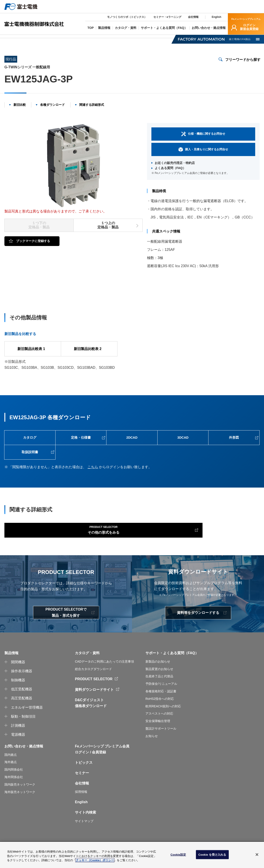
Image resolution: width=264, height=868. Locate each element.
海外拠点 (11, 776)
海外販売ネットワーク (20, 806)
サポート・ (154, 667)
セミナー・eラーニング (167, 17)
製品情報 (28, 39)
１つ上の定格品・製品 (108, 231)
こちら (93, 478)
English (217, 17)
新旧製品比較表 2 (89, 354)
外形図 (234, 444)
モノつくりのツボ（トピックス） (127, 17)
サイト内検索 (86, 827)
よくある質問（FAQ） (170, 173)
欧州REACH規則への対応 (163, 720)
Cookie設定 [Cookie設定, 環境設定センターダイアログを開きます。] (178, 856)
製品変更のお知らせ (159, 683)
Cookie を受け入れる (212, 856)
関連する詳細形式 (92, 110)
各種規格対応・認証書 (161, 706)
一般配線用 (105, 39)
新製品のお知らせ (158, 676)
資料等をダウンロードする (198, 627)
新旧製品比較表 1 (33, 354)
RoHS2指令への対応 (160, 713)
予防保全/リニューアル (161, 698)
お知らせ (152, 750)
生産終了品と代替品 (159, 691)
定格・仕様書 (81, 444)
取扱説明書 (30, 462)
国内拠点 (11, 769)
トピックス (84, 777)
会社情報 (193, 17)
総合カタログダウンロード (93, 683)
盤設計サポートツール (161, 743)
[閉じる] (257, 855)
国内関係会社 (14, 784)
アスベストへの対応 (159, 728)
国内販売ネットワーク (20, 799)
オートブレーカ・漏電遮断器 (66, 39)
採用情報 (81, 806)
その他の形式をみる (46, 542)
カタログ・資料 (87, 667)
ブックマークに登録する (33, 246)
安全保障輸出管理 (158, 735)
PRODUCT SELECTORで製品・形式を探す (66, 627)
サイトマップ (84, 835)
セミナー (82, 787)
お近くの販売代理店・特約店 (175, 168)
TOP (8, 39)
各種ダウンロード (52, 110)
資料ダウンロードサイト (94, 704)
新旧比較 (20, 110)
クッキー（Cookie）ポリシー (95, 861)
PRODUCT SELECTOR (94, 693)
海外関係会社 (14, 791)
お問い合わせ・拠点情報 (24, 760)
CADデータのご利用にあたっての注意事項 (104, 676)
